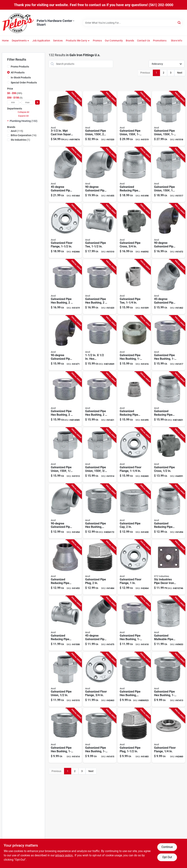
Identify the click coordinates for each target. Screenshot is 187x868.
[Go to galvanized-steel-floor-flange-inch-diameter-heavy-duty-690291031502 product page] (134, 567)
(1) (20, 140)
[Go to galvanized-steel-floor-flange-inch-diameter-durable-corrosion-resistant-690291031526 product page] (65, 231)
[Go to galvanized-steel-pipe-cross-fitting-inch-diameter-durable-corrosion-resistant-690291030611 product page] (134, 231)
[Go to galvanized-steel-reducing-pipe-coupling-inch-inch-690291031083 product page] (168, 399)
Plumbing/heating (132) (24, 121)
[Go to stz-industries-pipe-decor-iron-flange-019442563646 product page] (168, 567)
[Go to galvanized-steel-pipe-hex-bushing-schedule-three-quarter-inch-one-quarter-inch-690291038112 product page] (134, 679)
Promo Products (20, 67)
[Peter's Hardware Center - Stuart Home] (18, 23)
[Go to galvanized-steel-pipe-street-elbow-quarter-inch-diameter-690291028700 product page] (65, 343)
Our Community (114, 41)
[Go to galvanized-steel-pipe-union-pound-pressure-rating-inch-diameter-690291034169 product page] (100, 119)
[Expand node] (8, 121)
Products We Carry (76, 41)
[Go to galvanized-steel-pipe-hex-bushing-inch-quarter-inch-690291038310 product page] (100, 287)
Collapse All (23, 112)
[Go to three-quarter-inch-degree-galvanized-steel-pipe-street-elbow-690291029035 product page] (100, 623)
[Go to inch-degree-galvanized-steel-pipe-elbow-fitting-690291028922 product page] (65, 175)
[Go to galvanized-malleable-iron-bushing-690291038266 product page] (100, 343)
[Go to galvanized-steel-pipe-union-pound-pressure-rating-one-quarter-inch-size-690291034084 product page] (65, 455)
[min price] (13, 102)
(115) (17, 131)
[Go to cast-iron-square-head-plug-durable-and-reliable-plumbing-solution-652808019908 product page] (65, 119)
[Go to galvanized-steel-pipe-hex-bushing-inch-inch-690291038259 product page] (134, 343)
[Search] (179, 23)
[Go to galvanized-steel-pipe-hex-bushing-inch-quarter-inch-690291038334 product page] (65, 399)
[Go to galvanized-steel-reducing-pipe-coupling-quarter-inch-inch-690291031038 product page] (168, 511)
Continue (167, 847)
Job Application (41, 41)
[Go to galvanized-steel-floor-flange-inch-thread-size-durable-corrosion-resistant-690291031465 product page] (168, 735)
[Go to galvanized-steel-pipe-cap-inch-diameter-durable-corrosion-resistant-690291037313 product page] (134, 511)
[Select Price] (37, 102)
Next (180, 73)
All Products (18, 72)
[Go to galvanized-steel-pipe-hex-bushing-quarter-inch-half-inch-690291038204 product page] (168, 679)
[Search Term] (133, 23)
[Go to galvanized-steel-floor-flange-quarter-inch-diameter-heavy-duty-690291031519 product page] (134, 455)
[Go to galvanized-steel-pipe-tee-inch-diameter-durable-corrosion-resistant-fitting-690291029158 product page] (100, 231)
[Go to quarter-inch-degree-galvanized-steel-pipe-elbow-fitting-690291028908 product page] (168, 287)
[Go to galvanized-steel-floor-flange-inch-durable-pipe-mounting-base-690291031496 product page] (100, 679)
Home (5, 41)
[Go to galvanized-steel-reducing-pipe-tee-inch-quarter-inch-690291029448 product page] (65, 623)
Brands (130, 41)
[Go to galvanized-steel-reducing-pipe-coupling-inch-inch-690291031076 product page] (134, 399)
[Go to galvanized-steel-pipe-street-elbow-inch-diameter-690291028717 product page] (168, 231)
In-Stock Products (21, 78)
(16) (24, 135)
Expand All (23, 116)
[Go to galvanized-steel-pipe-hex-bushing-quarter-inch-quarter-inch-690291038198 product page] (65, 735)
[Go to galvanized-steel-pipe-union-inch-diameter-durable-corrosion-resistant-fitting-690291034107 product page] (65, 679)
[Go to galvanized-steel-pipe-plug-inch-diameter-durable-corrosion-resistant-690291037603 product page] (100, 567)
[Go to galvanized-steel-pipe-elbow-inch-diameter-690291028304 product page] (65, 511)
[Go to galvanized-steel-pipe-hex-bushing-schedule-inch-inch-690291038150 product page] (100, 511)
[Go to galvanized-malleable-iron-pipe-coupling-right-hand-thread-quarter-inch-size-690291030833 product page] (168, 623)
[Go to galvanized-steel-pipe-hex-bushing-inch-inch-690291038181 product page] (100, 735)
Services (58, 41)
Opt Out (167, 857)
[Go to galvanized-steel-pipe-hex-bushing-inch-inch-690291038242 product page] (168, 343)
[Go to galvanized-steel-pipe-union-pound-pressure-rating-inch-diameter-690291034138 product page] (168, 175)
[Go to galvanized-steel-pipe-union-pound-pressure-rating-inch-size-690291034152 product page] (134, 119)
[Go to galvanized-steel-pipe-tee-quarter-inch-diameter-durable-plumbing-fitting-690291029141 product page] (134, 287)
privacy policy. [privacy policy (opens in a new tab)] (64, 855)
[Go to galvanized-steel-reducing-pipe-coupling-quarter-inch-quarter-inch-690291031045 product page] (65, 567)
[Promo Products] (8, 66)
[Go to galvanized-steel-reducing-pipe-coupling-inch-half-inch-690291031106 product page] (134, 175)
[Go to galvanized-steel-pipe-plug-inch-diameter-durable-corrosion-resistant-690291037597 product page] (134, 735)
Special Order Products (24, 83)
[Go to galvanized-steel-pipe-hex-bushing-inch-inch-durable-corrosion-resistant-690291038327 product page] (65, 287)
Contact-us (144, 41)
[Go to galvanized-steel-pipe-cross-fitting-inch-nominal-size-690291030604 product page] (168, 455)
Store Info (177, 41)
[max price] (27, 102)
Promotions (160, 41)
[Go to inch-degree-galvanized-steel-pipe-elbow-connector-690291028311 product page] (100, 175)
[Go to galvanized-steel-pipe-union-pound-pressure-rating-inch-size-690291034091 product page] (100, 455)
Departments (19, 41)
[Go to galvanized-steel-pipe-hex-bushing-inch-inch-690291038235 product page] (134, 623)
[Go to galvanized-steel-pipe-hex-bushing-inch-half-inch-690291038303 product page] (100, 399)
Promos (97, 41)
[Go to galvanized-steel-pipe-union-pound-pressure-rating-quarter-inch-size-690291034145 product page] (168, 119)
